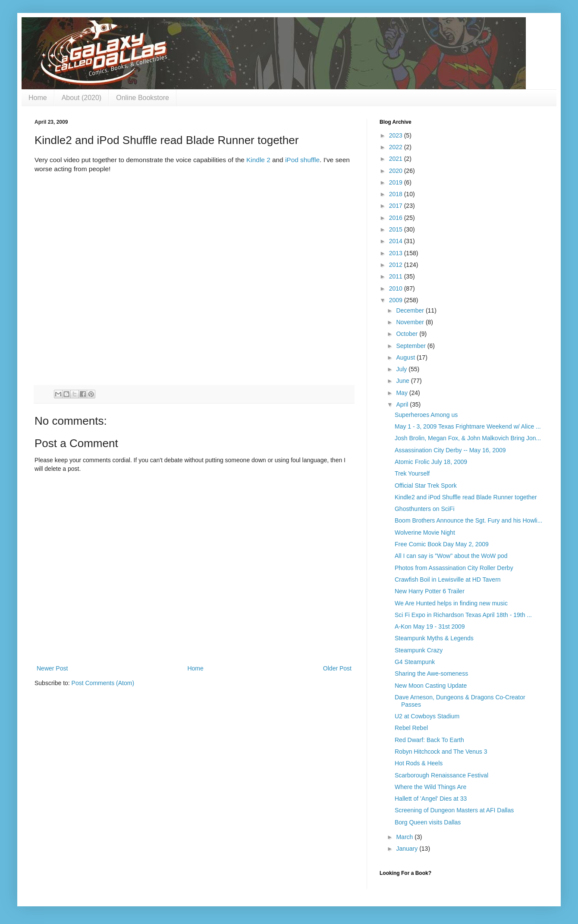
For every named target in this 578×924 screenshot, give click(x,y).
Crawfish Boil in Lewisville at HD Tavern (448, 579)
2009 (397, 300)
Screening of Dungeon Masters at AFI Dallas (454, 810)
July (402, 369)
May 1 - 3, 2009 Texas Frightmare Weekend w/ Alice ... (468, 426)
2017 (397, 206)
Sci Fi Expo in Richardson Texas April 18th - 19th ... (463, 615)
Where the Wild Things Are (430, 787)
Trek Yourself (412, 473)
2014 (397, 241)
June (403, 381)
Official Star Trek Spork (426, 485)
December (411, 310)
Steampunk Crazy (419, 650)
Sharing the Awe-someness (431, 673)
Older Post (337, 668)
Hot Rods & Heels (419, 763)
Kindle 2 (258, 160)
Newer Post (52, 668)
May (402, 393)
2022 (397, 147)
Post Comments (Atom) (103, 683)
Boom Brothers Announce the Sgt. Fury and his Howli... (468, 520)
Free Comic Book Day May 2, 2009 (442, 544)
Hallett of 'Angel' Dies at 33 (431, 799)
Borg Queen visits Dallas (428, 822)
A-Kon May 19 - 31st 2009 (430, 626)
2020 (397, 171)
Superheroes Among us (426, 415)
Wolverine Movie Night (425, 532)
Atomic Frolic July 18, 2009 (431, 462)
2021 (397, 159)
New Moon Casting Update (431, 686)
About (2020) (82, 98)
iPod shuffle (302, 160)
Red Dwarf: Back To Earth (429, 740)
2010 (397, 288)
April (403, 404)
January (408, 849)
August (406, 357)
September (412, 346)
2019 (397, 182)
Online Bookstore (143, 98)
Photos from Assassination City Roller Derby (454, 568)
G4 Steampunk (415, 662)
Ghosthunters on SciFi (425, 509)
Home (38, 98)
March (405, 837)
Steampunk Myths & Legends (434, 638)
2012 (397, 265)
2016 (397, 218)
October (408, 334)
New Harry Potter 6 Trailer (430, 591)
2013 (397, 253)
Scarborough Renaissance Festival (441, 775)
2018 (397, 194)
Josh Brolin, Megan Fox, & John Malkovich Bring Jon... (468, 438)
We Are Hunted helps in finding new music (451, 603)
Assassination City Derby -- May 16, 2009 (450, 450)
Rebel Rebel (411, 728)
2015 (397, 229)
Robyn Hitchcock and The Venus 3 (441, 752)
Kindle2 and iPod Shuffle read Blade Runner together (466, 497)
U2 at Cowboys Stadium (427, 716)
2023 (397, 135)
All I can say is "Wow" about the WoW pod (451, 556)
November (411, 322)
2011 (397, 276)
